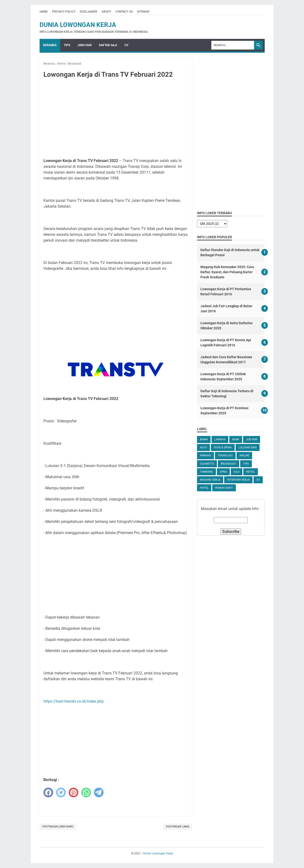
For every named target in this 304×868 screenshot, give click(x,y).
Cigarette (207, 464)
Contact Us (124, 12)
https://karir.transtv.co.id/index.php (74, 701)
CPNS (223, 472)
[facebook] (48, 792)
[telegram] (99, 792)
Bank (236, 439)
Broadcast (229, 464)
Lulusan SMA (248, 447)
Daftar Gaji (108, 45)
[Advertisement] (116, 119)
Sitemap (143, 12)
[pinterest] (74, 792)
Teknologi (225, 455)
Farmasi (205, 455)
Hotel (204, 488)
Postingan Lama (178, 827)
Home (44, 12)
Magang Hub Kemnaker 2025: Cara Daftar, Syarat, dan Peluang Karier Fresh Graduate (227, 272)
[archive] (212, 224)
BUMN (204, 439)
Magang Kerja (210, 480)
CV (126, 45)
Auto (203, 447)
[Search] (233, 45)
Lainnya (220, 439)
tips (246, 464)
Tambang (206, 472)
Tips (67, 45)
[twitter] (61, 792)
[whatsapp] (86, 792)
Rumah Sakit (224, 488)
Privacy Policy (64, 12)
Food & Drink (223, 447)
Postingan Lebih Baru (58, 827)
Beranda (50, 45)
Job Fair (252, 439)
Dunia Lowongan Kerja (78, 25)
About (106, 12)
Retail (251, 472)
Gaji (237, 472)
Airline (244, 455)
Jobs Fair (85, 45)
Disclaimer (89, 12)
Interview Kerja (238, 480)
